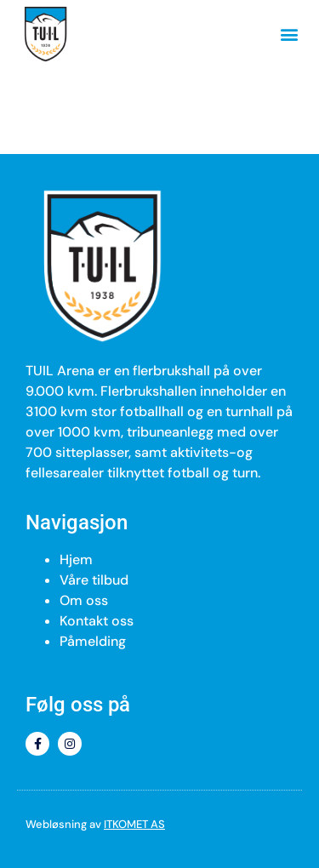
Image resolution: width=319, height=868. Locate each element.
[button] (289, 34)
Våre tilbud (94, 580)
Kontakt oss (97, 621)
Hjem (76, 560)
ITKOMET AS (134, 824)
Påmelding (93, 641)
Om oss (84, 600)
